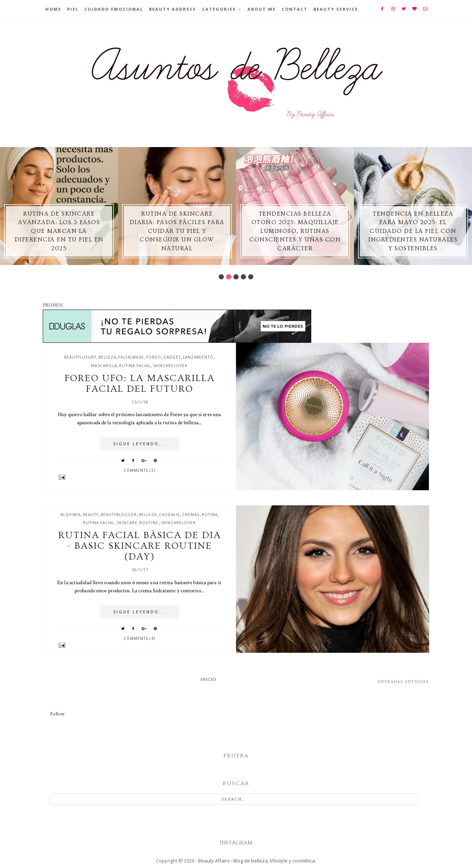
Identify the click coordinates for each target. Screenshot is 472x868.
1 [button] (221, 277)
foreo (154, 357)
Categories (219, 9)
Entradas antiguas (403, 682)
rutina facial (135, 366)
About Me (262, 9)
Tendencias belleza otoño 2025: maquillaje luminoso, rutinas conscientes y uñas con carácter (295, 231)
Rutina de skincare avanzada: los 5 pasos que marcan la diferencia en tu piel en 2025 (59, 231)
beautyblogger (119, 515)
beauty (91, 515)
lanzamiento (198, 357)
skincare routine (138, 523)
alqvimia (71, 515)
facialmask (131, 357)
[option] (59, 206)
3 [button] (236, 277)
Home (53, 9)
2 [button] (229, 277)
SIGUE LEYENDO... (139, 444)
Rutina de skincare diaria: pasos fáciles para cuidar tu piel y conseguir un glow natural (177, 231)
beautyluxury (80, 357)
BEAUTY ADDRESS (173, 9)
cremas (191, 515)
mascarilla (104, 366)
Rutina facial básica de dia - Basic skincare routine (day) (140, 546)
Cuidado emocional (114, 9)
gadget (172, 357)
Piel (73, 9)
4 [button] (243, 277)
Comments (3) (139, 470)
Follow (57, 714)
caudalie (169, 515)
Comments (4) (139, 638)
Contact (295, 9)
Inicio (209, 679)
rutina (210, 515)
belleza (107, 357)
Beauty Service (336, 9)
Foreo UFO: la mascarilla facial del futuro (140, 384)
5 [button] (251, 277)
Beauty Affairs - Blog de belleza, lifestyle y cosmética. (257, 861)
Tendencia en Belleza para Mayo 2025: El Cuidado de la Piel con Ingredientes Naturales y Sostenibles (413, 231)
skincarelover (170, 366)
